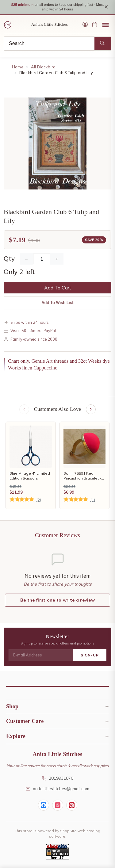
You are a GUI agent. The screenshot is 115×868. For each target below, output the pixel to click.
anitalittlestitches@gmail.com (57, 788)
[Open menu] (105, 25)
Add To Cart (58, 288)
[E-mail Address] (41, 655)
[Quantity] (42, 259)
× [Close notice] (106, 7)
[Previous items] (24, 409)
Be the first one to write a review (57, 600)
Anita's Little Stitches (50, 24)
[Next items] (91, 409)
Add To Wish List (57, 303)
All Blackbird (43, 67)
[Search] (49, 44)
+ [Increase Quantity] (57, 259)
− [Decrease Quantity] (26, 259)
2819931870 (57, 778)
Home (18, 67)
